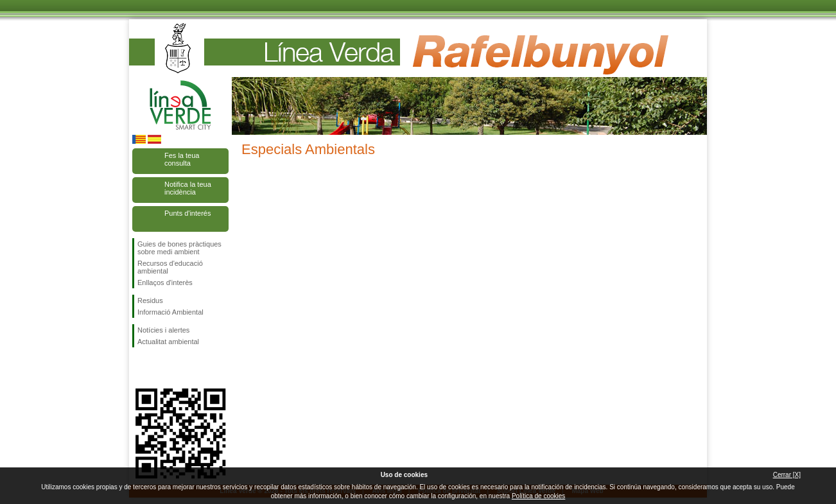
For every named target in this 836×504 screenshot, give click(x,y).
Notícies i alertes (163, 330)
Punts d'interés (187, 213)
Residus (150, 300)
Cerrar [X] (787, 475)
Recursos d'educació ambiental (170, 267)
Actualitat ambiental (168, 342)
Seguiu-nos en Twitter (161, 368)
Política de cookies (538, 496)
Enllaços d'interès (165, 282)
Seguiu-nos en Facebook (140, 368)
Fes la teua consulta (182, 159)
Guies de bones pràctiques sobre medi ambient (179, 248)
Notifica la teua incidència (188, 188)
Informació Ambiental (170, 312)
